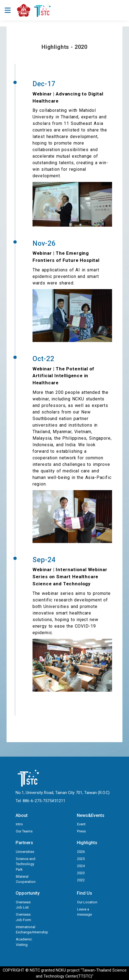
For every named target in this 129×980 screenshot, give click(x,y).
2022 (81, 880)
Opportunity (28, 893)
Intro (19, 824)
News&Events (91, 815)
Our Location (87, 902)
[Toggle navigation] (8, 10)
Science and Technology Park (26, 864)
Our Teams (24, 831)
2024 (81, 866)
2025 (81, 859)
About (22, 815)
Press (81, 831)
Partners (24, 843)
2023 (81, 873)
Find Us (84, 893)
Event (81, 824)
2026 (81, 852)
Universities (25, 852)
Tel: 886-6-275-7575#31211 (40, 801)
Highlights (87, 843)
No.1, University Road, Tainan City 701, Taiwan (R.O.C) (63, 793)
